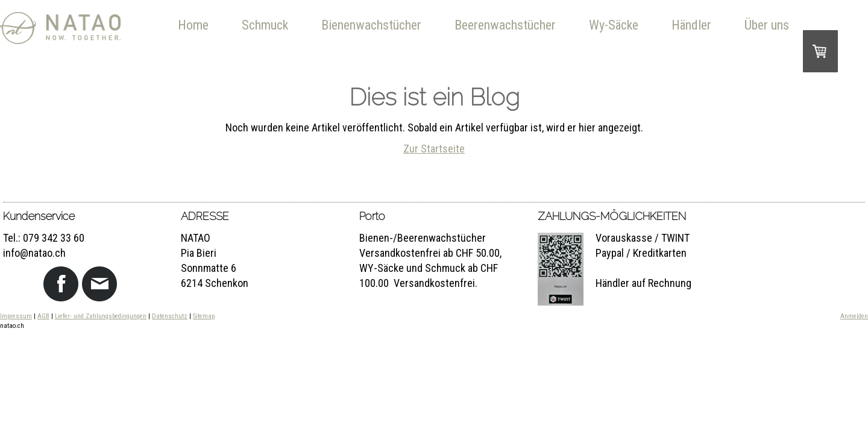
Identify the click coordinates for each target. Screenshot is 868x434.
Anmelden (854, 316)
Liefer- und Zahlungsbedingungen (101, 316)
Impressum (16, 316)
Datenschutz (170, 316)
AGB (43, 316)
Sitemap (204, 316)
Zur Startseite (434, 149)
